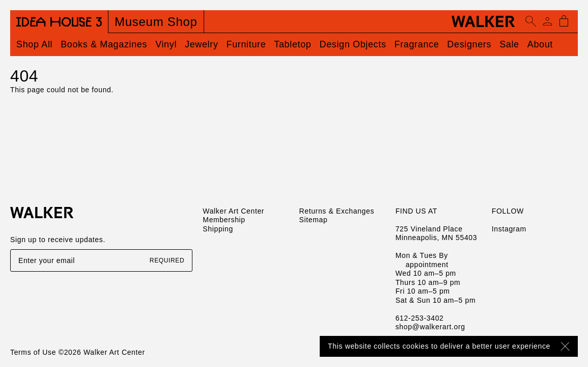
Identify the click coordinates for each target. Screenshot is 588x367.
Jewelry (202, 44)
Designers (469, 44)
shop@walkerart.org (430, 327)
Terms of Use (33, 352)
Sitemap (313, 220)
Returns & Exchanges (337, 211)
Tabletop (292, 44)
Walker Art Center (233, 211)
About (540, 44)
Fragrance (417, 44)
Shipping (218, 229)
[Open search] (531, 21)
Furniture (246, 44)
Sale (509, 44)
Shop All (34, 44)
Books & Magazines (104, 44)
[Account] (547, 21)
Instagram (509, 229)
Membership (224, 220)
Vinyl (166, 44)
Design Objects (353, 44)
